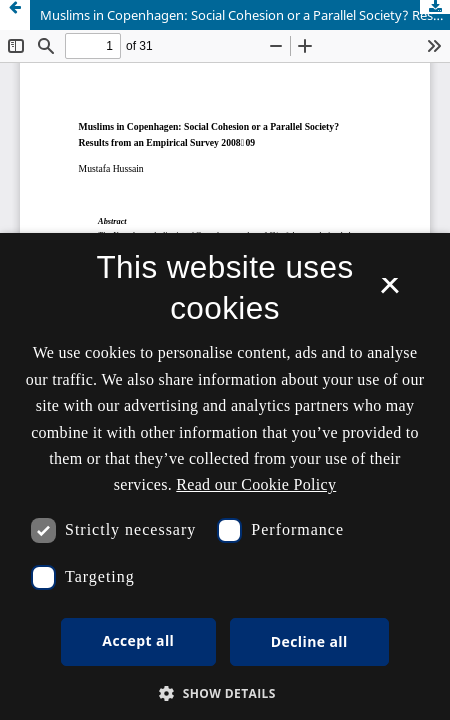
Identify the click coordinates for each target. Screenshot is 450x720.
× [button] (389, 292)
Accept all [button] (138, 640)
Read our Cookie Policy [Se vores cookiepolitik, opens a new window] (256, 484)
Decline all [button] (309, 641)
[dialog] (225, 476)
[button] (225, 693)
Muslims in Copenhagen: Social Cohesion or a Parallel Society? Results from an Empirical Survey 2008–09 (245, 15)
